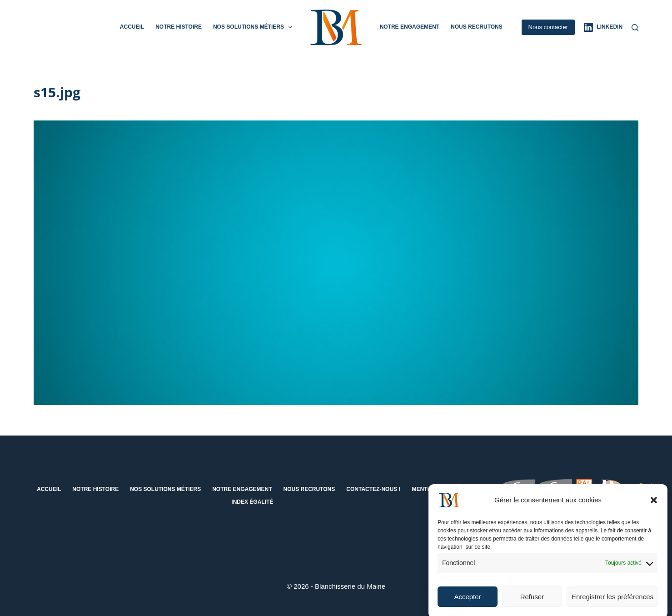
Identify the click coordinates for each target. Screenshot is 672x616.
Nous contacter (548, 27)
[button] (654, 505)
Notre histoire (179, 27)
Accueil (132, 27)
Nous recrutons (477, 27)
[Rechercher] (635, 28)
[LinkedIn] (603, 27)
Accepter (467, 602)
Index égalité (252, 502)
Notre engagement (410, 27)
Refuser (532, 602)
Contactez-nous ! (373, 489)
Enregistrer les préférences (612, 602)
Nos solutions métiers (254, 27)
